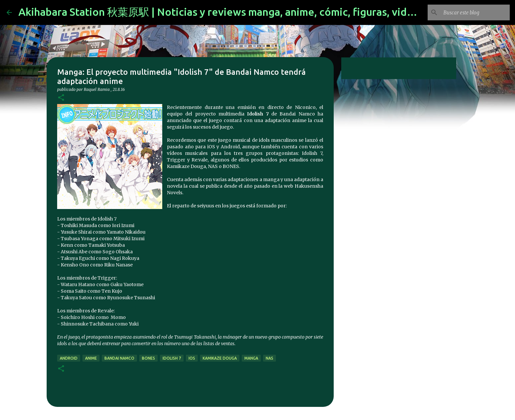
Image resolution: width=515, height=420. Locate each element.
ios (192, 358)
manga (251, 358)
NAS (269, 358)
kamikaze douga (220, 358)
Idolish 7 (172, 358)
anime (91, 358)
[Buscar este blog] (475, 12)
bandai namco (119, 358)
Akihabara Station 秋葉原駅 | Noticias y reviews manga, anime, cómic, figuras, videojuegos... (240, 12)
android (69, 358)
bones (148, 358)
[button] (61, 98)
